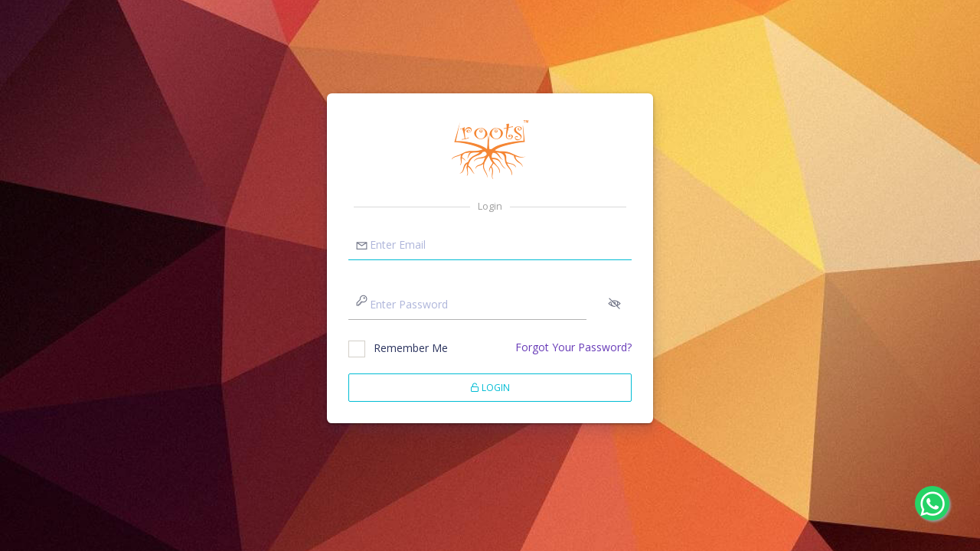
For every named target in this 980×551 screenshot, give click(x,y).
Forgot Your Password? (573, 347)
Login (490, 388)
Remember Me (411, 348)
